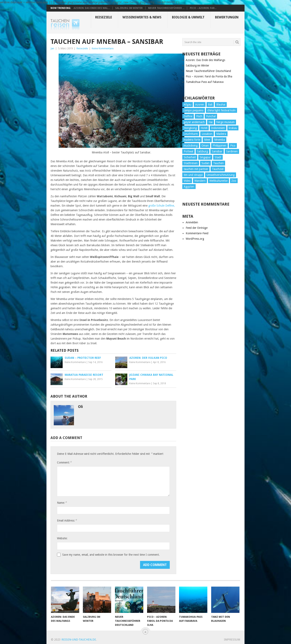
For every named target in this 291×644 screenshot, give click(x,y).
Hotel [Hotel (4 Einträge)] (204, 128)
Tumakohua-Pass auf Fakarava (205, 82)
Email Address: (67, 520)
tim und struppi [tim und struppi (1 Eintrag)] (193, 175)
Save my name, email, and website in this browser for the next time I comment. (111, 555)
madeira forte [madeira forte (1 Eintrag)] (192, 140)
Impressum (232, 640)
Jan (52, 48)
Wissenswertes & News (142, 17)
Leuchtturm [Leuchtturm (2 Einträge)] (191, 134)
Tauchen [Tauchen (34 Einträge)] (218, 163)
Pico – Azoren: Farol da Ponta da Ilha (209, 76)
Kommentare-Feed (197, 233)
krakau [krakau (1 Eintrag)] (233, 128)
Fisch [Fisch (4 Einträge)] (199, 116)
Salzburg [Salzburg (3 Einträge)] (202, 151)
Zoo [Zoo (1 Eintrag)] (234, 181)
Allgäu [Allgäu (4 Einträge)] (188, 105)
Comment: (64, 462)
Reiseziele (104, 17)
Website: (62, 538)
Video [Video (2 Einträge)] (187, 181)
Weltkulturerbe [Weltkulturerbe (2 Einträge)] (218, 181)
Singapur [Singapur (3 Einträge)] (205, 157)
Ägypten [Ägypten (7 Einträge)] (189, 187)
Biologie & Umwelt (188, 17)
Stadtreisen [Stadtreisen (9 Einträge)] (191, 163)
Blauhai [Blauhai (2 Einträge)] (221, 105)
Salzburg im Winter (129, 8)
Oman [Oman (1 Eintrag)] (205, 146)
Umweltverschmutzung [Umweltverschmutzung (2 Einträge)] (221, 175)
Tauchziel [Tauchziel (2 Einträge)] (218, 169)
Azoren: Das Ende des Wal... (92, 8)
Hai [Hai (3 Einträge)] (211, 122)
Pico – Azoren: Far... (203, 8)
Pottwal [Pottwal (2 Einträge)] (188, 151)
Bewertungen (227, 17)
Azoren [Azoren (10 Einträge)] (200, 105)
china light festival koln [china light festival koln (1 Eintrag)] (221, 110)
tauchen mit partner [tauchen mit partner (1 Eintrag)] (196, 169)
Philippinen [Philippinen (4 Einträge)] (219, 146)
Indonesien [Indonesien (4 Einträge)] (218, 128)
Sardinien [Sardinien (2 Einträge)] (232, 151)
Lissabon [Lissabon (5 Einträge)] (207, 134)
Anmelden (192, 222)
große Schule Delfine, (162, 206)
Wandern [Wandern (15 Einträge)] (200, 181)
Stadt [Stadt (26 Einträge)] (218, 157)
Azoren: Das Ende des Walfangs (205, 60)
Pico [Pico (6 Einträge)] (233, 146)
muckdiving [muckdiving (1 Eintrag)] (191, 146)
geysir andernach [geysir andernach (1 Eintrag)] (194, 122)
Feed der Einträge (197, 228)
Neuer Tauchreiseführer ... (166, 8)
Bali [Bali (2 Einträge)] (210, 105)
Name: (62, 503)
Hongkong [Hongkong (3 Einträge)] (190, 128)
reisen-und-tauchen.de (79, 640)
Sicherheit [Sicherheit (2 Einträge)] (190, 157)
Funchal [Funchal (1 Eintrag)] (211, 116)
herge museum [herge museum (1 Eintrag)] (226, 122)
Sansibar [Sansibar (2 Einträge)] (217, 151)
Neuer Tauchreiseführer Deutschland (208, 71)
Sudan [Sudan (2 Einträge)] (205, 163)
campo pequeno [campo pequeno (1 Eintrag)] (194, 110)
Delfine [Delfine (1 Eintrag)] (188, 116)
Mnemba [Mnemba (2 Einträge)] (220, 140)
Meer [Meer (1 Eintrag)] (207, 140)
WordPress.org (195, 239)
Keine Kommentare (103, 48)
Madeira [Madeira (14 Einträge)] (221, 134)
